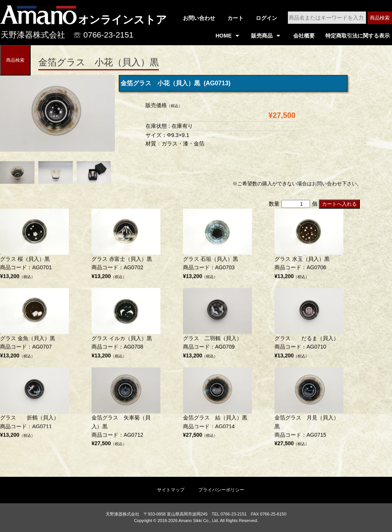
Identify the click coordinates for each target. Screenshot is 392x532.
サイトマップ (171, 490)
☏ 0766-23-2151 (103, 35)
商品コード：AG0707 (34, 326)
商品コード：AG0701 (34, 246)
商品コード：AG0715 (309, 409)
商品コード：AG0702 (126, 246)
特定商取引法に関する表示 (358, 36)
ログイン (266, 18)
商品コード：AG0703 (217, 246)
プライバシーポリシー (221, 490)
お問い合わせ (199, 18)
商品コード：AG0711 (34, 405)
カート (235, 18)
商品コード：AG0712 (126, 409)
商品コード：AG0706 (309, 246)
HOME (224, 36)
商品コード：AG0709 (217, 326)
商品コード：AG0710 (309, 326)
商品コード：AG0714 (217, 405)
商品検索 (380, 18)
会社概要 (304, 36)
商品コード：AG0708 (126, 326)
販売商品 (262, 36)
